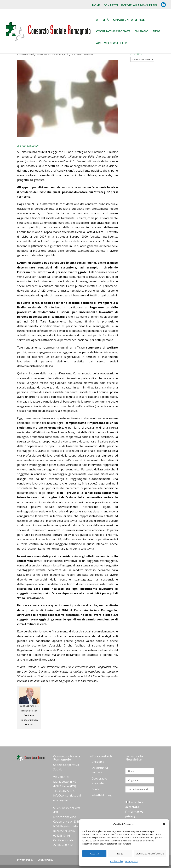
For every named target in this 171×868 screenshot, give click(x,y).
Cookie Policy (117, 861)
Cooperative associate (113, 32)
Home (96, 6)
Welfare (88, 54)
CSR (73, 54)
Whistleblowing (102, 795)
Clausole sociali (26, 54)
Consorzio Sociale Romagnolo (52, 54)
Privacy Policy (132, 861)
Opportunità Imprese (129, 20)
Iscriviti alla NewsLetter (139, 6)
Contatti (111, 6)
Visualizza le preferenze (150, 853)
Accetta (94, 853)
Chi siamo (142, 32)
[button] (164, 824)
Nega (120, 853)
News (157, 32)
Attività (102, 20)
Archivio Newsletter (111, 43)
